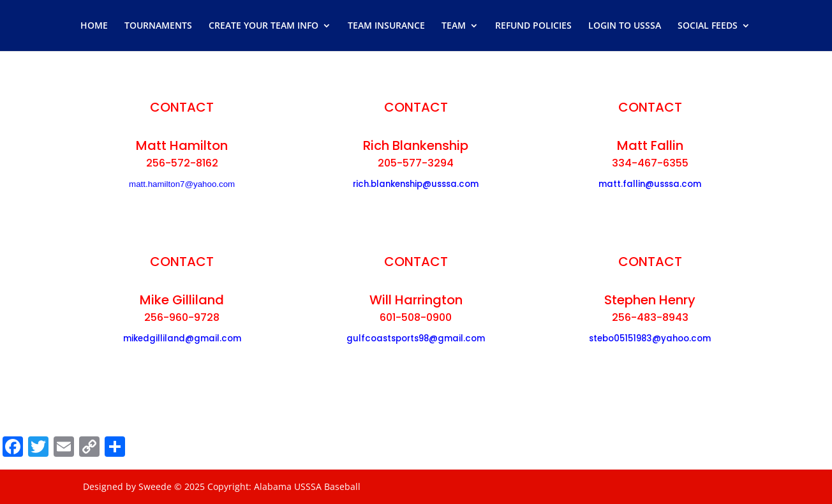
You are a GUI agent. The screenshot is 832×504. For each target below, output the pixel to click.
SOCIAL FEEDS (708, 26)
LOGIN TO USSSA (625, 26)
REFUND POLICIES (533, 26)
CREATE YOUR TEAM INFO (264, 26)
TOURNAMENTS (158, 26)
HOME (94, 26)
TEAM (454, 26)
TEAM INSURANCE (386, 26)
